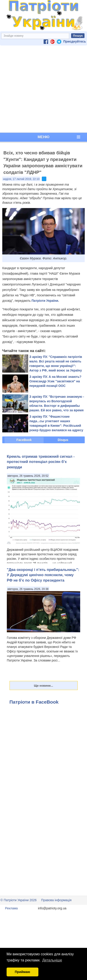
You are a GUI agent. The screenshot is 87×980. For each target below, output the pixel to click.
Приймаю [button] (22, 972)
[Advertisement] (43, 89)
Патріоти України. (45, 301)
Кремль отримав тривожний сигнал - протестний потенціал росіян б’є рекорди (41, 462)
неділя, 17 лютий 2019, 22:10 (21, 179)
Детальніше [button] (52, 960)
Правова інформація (56, 900)
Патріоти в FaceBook (34, 702)
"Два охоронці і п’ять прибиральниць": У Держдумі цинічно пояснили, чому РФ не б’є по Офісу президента (43, 575)
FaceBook (24, 440)
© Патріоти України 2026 (19, 900)
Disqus (63, 440)
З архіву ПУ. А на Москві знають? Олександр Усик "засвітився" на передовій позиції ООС (55, 381)
